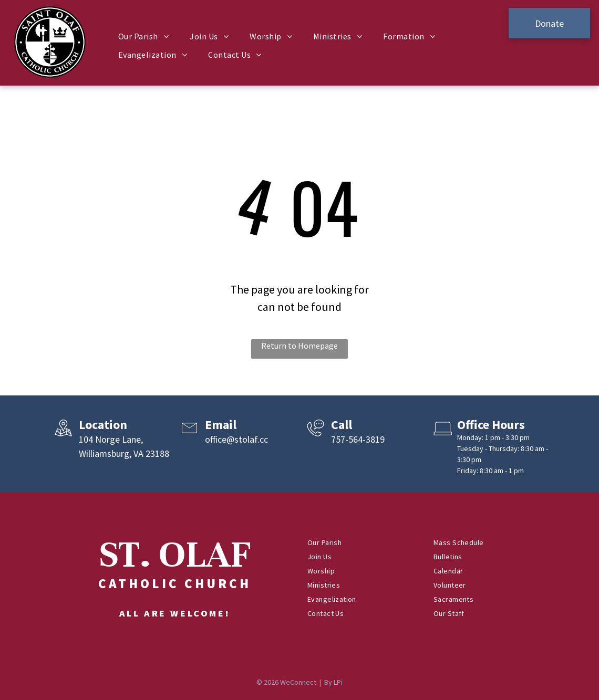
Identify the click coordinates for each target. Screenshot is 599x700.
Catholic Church (175, 583)
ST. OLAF (175, 555)
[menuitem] (143, 36)
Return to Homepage (299, 346)
